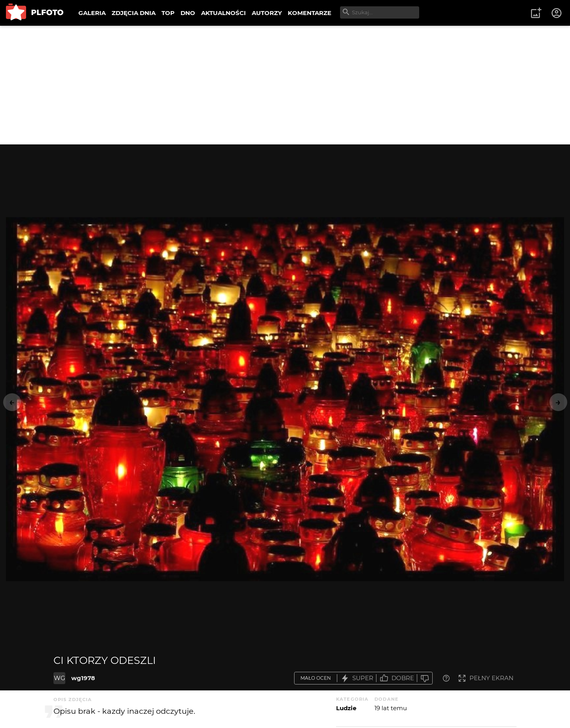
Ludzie (346, 708)
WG (60, 678)
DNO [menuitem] (188, 13)
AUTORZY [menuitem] (267, 13)
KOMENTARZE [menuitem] (310, 13)
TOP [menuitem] (168, 13)
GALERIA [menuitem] (92, 13)
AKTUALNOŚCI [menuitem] (223, 13)
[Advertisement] (285, 85)
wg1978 (83, 678)
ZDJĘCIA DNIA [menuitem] (134, 13)
